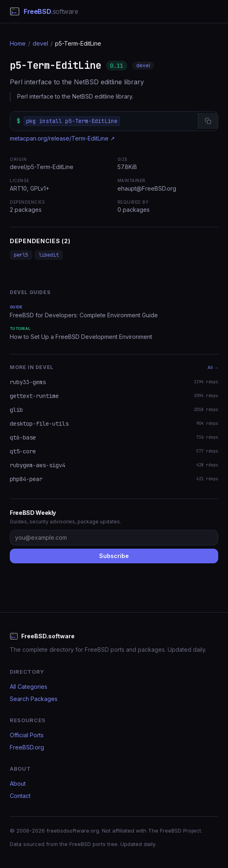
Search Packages (34, 699)
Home (18, 43)
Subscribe (114, 556)
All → (213, 367)
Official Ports (27, 735)
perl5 (21, 255)
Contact (20, 796)
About (18, 783)
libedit (49, 255)
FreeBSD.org (27, 747)
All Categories (29, 687)
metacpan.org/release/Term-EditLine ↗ (62, 138)
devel (40, 43)
